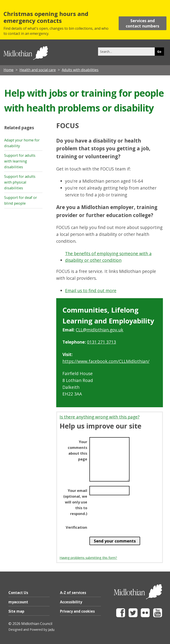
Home (9, 70)
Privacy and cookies (77, 611)
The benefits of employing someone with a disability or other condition (108, 257)
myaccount (18, 602)
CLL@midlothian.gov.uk (99, 330)
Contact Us (18, 593)
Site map (16, 611)
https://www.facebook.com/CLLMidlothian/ (106, 361)
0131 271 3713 (101, 342)
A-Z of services (73, 593)
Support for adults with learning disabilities (20, 161)
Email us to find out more (91, 291)
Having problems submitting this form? (88, 558)
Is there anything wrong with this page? (99, 417)
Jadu (51, 629)
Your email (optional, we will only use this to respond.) (75, 502)
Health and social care (38, 70)
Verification (76, 527)
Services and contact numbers (142, 23)
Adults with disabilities (80, 70)
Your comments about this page (77, 450)
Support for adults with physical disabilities (20, 182)
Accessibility (71, 602)
